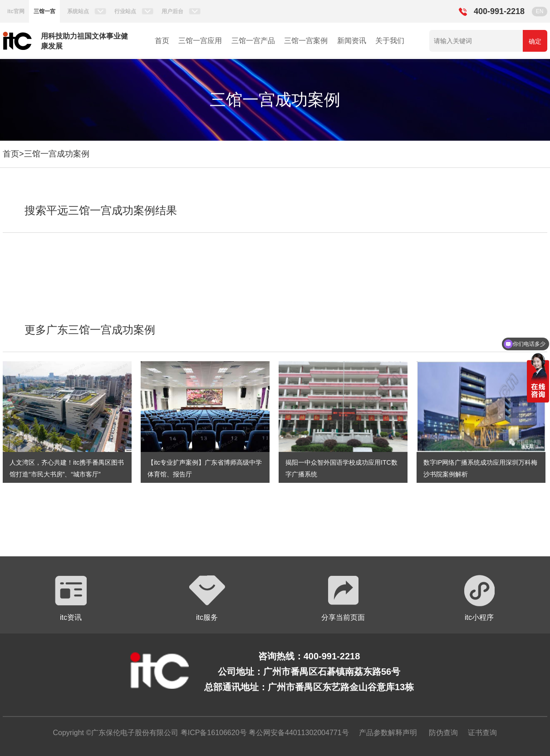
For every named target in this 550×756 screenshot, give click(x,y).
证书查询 (482, 733)
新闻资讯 (352, 41)
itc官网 (16, 11)
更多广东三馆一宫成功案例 (90, 330)
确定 (535, 41)
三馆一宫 (44, 11)
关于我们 (390, 41)
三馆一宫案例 (306, 41)
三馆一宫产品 (253, 41)
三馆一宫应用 (200, 41)
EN (540, 11)
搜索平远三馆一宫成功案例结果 (101, 210)
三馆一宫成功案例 (57, 154)
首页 (162, 41)
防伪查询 (443, 733)
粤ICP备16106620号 (212, 733)
